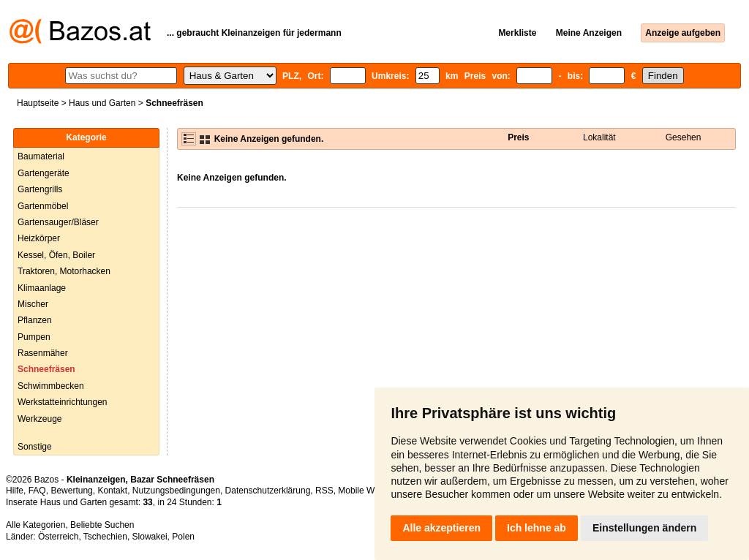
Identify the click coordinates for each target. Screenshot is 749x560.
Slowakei (150, 537)
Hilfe (15, 491)
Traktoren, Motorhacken (64, 271)
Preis (518, 137)
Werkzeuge (39, 419)
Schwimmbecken (51, 386)
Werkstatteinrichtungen (63, 402)
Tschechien (105, 537)
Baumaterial (41, 156)
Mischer (33, 304)
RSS (324, 491)
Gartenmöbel (43, 206)
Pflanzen (35, 320)
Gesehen (684, 137)
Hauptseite (38, 103)
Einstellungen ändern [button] (644, 528)
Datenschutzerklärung (268, 491)
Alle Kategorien (35, 525)
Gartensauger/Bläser (58, 222)
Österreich (58, 537)
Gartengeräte (44, 173)
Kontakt (112, 491)
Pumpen (34, 337)
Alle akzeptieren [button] (441, 528)
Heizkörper (39, 238)
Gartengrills (40, 189)
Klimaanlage (42, 288)
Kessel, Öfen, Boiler (56, 255)
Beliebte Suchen (102, 525)
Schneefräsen (46, 369)
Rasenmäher (43, 353)
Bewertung (71, 491)
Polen (183, 537)
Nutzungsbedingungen (176, 491)
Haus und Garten (102, 103)
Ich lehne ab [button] (537, 528)
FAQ (37, 491)
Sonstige (35, 447)
